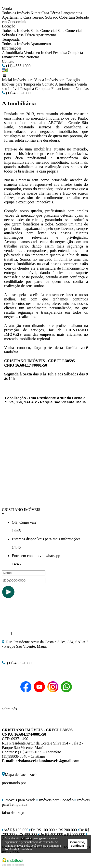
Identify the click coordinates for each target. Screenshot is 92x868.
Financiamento (14, 57)
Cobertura (67, 17)
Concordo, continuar (78, 844)
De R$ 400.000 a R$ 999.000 (61, 834)
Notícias (33, 57)
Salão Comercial (44, 31)
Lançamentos (72, 13)
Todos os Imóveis (16, 13)
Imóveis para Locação (62, 80)
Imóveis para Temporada (21, 84)
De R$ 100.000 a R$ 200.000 (53, 830)
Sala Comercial (70, 31)
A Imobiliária (13, 53)
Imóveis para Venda (29, 80)
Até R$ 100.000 (15, 830)
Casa (27, 17)
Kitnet (36, 13)
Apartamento (12, 17)
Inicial (7, 80)
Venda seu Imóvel (38, 53)
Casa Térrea (51, 13)
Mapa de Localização (20, 775)
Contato (8, 61)
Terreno (38, 17)
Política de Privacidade (18, 849)
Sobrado (52, 17)
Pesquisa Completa (68, 53)
